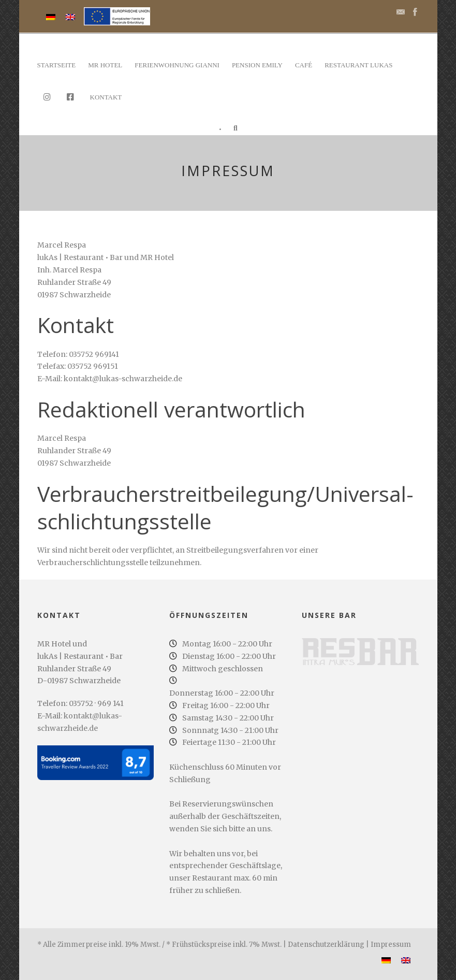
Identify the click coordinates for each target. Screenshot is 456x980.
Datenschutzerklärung (326, 945)
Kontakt (106, 97)
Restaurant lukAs (358, 65)
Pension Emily (257, 65)
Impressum (391, 945)
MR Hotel (105, 65)
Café (304, 65)
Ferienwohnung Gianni (177, 65)
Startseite (57, 65)
